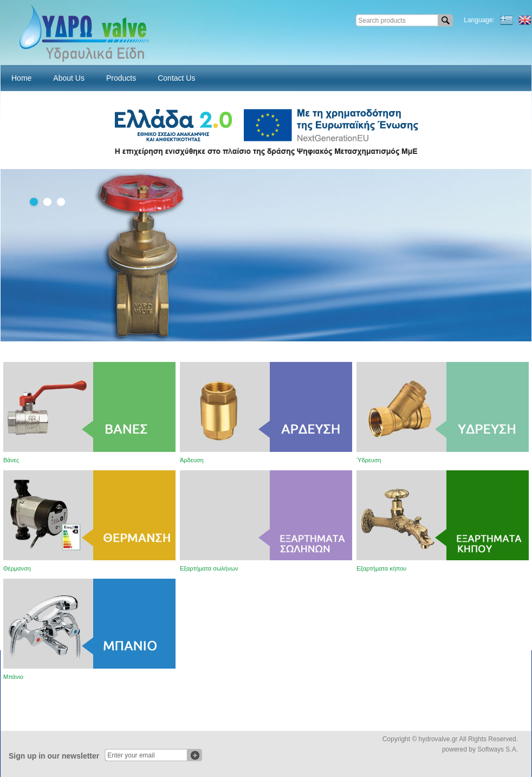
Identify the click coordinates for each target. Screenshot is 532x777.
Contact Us (176, 78)
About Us (69, 78)
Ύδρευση (369, 460)
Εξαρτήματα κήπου (381, 568)
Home (21, 78)
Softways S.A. (498, 749)
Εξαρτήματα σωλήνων (209, 568)
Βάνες (11, 460)
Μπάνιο (13, 677)
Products (121, 78)
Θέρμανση (17, 568)
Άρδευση (192, 460)
